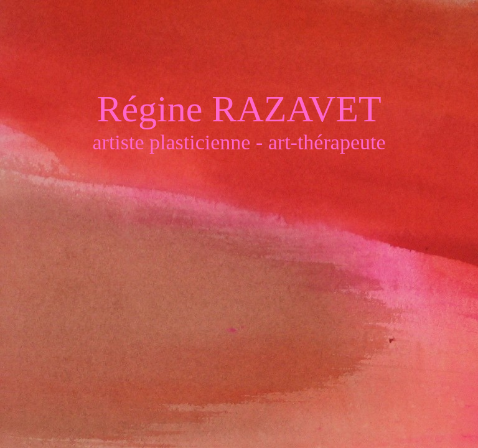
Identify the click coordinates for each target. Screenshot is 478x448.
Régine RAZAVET (239, 111)
